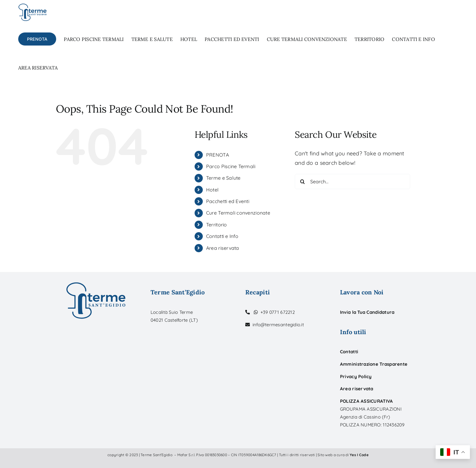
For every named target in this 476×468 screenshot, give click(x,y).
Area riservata (223, 248)
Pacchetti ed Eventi (228, 201)
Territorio (217, 225)
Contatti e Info (222, 236)
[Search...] (352, 181)
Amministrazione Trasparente (374, 364)
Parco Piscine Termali (231, 166)
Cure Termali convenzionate (238, 213)
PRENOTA (218, 155)
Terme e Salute (223, 178)
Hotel (212, 190)
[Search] (302, 181)
